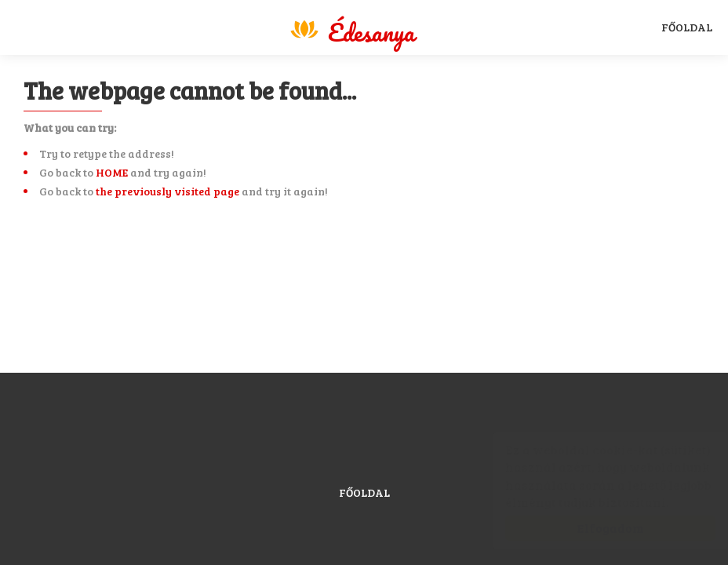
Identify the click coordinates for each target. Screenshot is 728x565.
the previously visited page (167, 191)
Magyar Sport (351, 29)
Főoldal (687, 27)
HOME (112, 172)
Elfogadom (595, 528)
